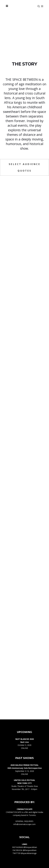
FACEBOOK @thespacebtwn (24, 850)
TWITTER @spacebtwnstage (25, 853)
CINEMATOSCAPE (14, 812)
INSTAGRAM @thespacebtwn (25, 847)
